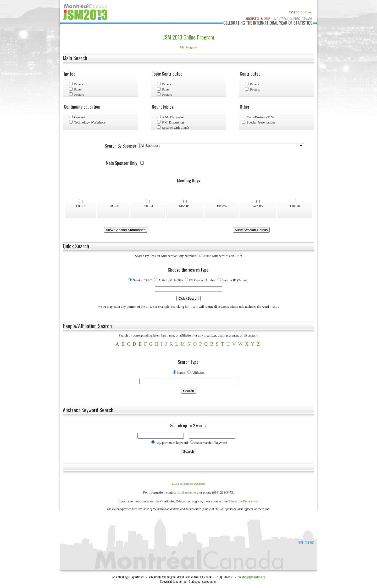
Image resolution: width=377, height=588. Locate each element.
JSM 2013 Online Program (189, 37)
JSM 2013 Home (300, 12)
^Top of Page (306, 543)
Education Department (243, 501)
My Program (188, 47)
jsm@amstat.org (188, 492)
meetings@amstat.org (251, 577)
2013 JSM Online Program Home (189, 484)
